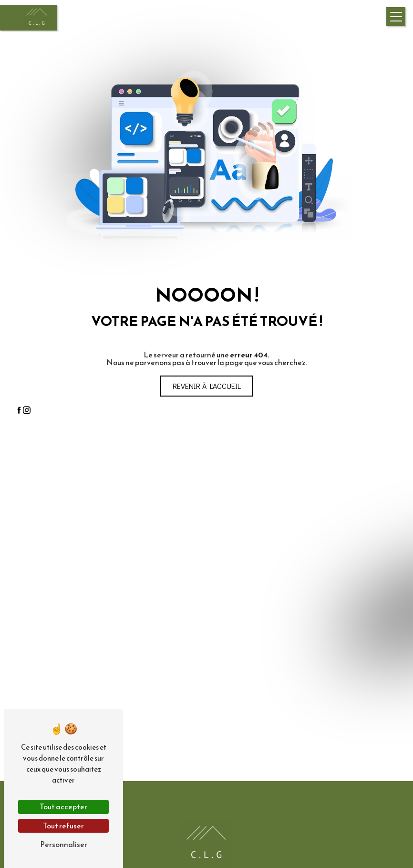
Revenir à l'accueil (207, 386)
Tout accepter (63, 806)
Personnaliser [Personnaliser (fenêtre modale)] (64, 844)
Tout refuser (63, 826)
